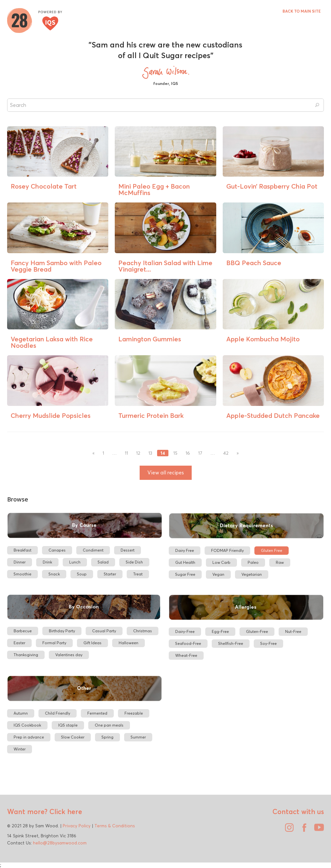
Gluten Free (272, 550)
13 (150, 453)
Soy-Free (268, 643)
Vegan (218, 574)
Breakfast (22, 550)
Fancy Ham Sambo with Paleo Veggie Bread (56, 266)
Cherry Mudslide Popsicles (51, 415)
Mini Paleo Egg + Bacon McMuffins (154, 189)
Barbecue (23, 631)
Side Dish (134, 562)
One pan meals (109, 725)
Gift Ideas (92, 643)
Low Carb (221, 562)
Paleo (253, 562)
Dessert (128, 550)
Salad (103, 562)
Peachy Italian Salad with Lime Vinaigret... (165, 266)
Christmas (143, 631)
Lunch (75, 562)
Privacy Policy (77, 826)
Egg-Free (220, 631)
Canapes (57, 550)
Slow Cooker (73, 737)
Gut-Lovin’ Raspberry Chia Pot (272, 186)
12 (138, 453)
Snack (54, 574)
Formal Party (54, 643)
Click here (65, 811)
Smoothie (22, 574)
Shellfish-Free (231, 643)
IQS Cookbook (27, 725)
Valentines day (69, 655)
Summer (138, 737)
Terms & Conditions (115, 826)
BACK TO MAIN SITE (302, 11)
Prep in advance (29, 737)
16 (188, 453)
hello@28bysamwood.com (60, 843)
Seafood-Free (188, 643)
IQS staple (68, 725)
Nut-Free (293, 631)
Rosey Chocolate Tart (44, 186)
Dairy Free (185, 550)
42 (226, 453)
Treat (138, 574)
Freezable (134, 713)
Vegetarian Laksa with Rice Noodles (52, 342)
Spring (107, 737)
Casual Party (104, 631)
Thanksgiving (26, 655)
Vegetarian (252, 574)
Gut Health (185, 562)
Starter (110, 574)
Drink (47, 562)
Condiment (93, 550)
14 (163, 453)
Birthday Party (62, 631)
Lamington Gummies (150, 339)
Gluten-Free (257, 631)
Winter (20, 749)
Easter (19, 643)
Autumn (21, 713)
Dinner (20, 562)
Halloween (128, 643)
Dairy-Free (185, 631)
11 (126, 453)
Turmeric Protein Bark (151, 415)
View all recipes (166, 473)
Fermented (97, 713)
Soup (82, 574)
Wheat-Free (186, 655)
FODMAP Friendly (227, 550)
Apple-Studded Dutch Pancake (273, 415)
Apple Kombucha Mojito (263, 339)
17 (200, 453)
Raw (280, 562)
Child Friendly (58, 713)
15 (175, 453)
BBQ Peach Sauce (254, 263)
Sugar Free (185, 574)
